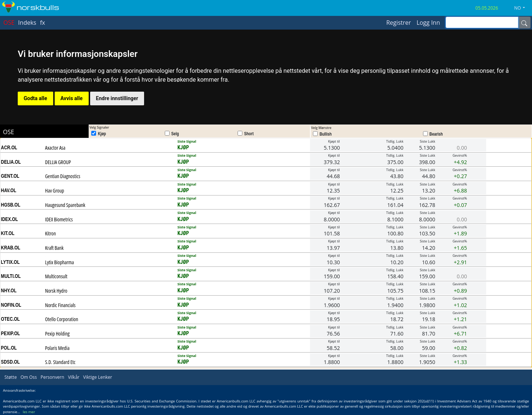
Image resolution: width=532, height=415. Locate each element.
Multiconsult (56, 276)
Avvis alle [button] (72, 98)
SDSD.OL (11, 362)
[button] (522, 8)
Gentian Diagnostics (63, 176)
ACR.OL (9, 147)
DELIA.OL (11, 162)
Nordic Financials (60, 305)
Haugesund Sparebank (65, 205)
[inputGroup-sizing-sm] (482, 22)
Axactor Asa (55, 148)
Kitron (50, 233)
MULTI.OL (11, 276)
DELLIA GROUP (58, 162)
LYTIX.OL (11, 262)
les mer (29, 412)
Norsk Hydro (56, 291)
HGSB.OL (11, 205)
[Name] (524, 23)
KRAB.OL (11, 248)
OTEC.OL (11, 319)
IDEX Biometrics (59, 219)
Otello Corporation (62, 319)
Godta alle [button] (35, 98)
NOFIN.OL (11, 305)
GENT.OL (10, 176)
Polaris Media (57, 348)
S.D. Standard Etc (60, 362)
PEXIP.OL (11, 333)
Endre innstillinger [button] (117, 98)
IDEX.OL (10, 219)
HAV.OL (9, 190)
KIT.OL (8, 233)
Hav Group (54, 191)
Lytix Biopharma (59, 262)
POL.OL (9, 348)
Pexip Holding (57, 334)
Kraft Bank (54, 248)
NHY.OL (9, 290)
